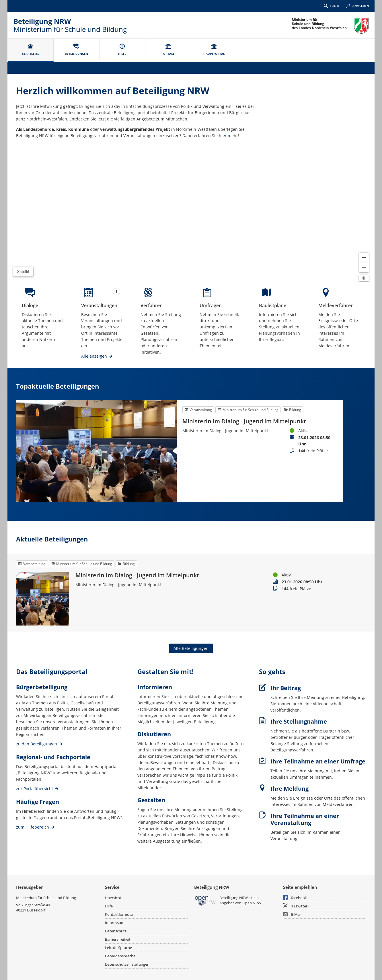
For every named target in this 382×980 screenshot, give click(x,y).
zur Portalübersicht (35, 788)
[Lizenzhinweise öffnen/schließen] (364, 278)
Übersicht (113, 898)
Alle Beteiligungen (191, 648)
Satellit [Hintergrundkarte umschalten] (23, 272)
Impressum (115, 923)
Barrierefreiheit (118, 939)
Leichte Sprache (118, 948)
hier (223, 136)
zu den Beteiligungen (37, 744)
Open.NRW (252, 903)
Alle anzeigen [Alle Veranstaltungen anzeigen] (94, 356)
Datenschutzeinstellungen (127, 964)
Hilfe (109, 906)
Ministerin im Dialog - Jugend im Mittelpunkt (244, 421)
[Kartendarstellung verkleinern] (364, 267)
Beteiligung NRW (42, 21)
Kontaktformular (119, 914)
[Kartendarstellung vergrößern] (364, 258)
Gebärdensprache (120, 956)
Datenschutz (116, 931)
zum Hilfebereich (33, 827)
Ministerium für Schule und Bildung (46, 898)
